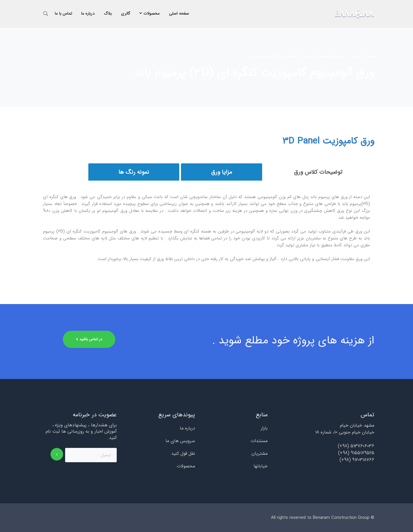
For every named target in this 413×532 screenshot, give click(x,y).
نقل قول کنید (183, 454)
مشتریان (260, 454)
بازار (264, 428)
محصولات (186, 466)
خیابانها (261, 466)
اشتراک (57, 454)
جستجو (46, 13)
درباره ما (187, 428)
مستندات (259, 441)
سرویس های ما (180, 441)
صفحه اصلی (363, 56)
